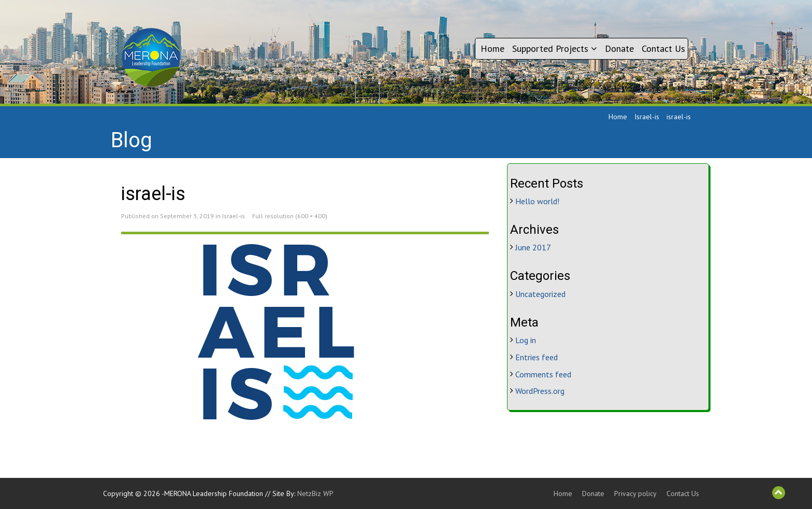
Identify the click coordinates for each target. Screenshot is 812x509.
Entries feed (536, 357)
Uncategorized (540, 294)
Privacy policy (635, 493)
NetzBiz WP (315, 493)
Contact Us (663, 48)
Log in (526, 340)
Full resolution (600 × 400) (290, 216)
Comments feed (543, 374)
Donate (619, 48)
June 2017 (533, 247)
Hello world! (537, 201)
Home (492, 48)
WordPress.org (540, 391)
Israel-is (647, 117)
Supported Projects (555, 48)
